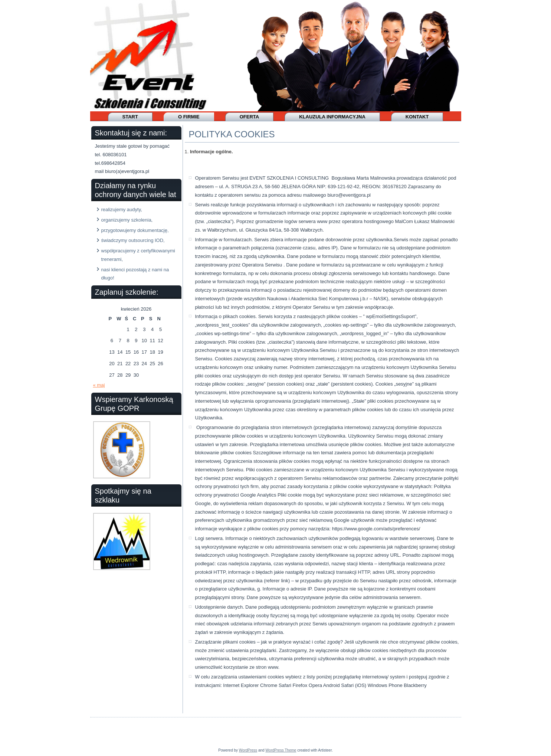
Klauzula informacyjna (332, 117)
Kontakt (417, 117)
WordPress (248, 750)
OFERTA (249, 117)
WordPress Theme (281, 750)
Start (130, 117)
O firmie (189, 117)
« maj (99, 385)
